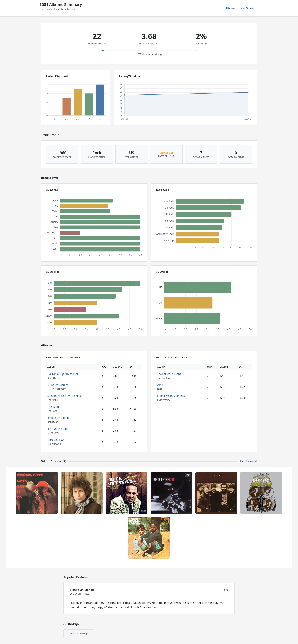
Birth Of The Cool (58, 429)
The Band (53, 407)
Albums (231, 8)
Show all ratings (79, 634)
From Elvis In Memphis (171, 396)
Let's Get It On (56, 440)
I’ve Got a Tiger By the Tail (63, 374)
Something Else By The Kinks (65, 396)
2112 (160, 385)
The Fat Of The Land (169, 374)
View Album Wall (248, 461)
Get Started (248, 8)
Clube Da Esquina (58, 385)
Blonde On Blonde (58, 418)
